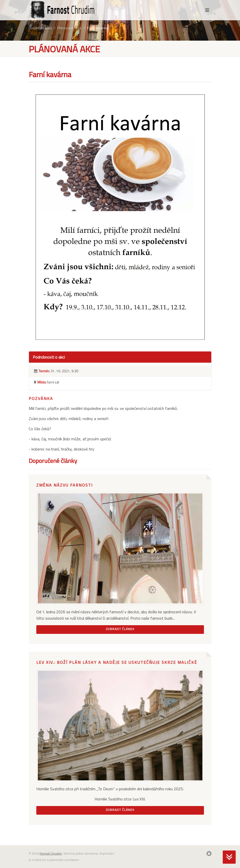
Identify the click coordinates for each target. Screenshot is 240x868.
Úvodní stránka (40, 28)
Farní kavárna (97, 28)
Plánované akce (69, 28)
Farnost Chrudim (51, 853)
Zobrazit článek (120, 629)
